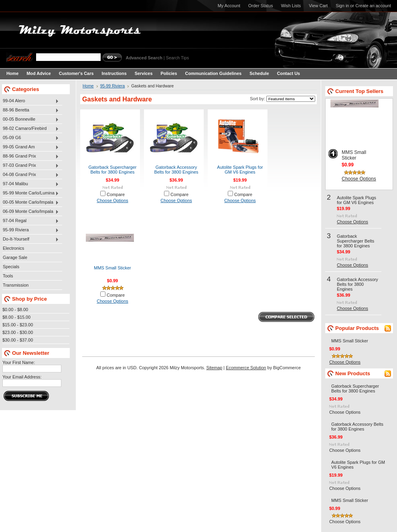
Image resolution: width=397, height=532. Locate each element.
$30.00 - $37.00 (18, 340)
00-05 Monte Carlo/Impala (31, 202)
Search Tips (177, 58)
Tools (8, 276)
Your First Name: (19, 362)
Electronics (13, 248)
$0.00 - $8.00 (15, 309)
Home (88, 86)
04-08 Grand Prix (31, 175)
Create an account (373, 6)
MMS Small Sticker (112, 268)
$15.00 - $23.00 (18, 325)
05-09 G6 (31, 138)
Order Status (261, 6)
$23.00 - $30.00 (18, 332)
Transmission (16, 285)
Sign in (342, 6)
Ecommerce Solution (246, 368)
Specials (11, 267)
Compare (116, 194)
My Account (229, 6)
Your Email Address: (22, 377)
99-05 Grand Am (31, 147)
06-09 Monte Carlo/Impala (31, 212)
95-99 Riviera (31, 230)
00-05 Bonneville (31, 119)
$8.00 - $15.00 (16, 317)
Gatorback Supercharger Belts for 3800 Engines (113, 170)
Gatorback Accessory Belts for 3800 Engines (176, 170)
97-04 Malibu (31, 184)
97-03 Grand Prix (31, 166)
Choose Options (112, 200)
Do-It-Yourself (31, 239)
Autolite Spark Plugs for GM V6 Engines (240, 170)
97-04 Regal (31, 221)
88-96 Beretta (31, 110)
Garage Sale (15, 257)
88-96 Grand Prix (31, 156)
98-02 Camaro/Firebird (31, 129)
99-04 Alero (31, 101)
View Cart (318, 6)
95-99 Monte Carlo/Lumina (31, 193)
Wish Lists (291, 6)
